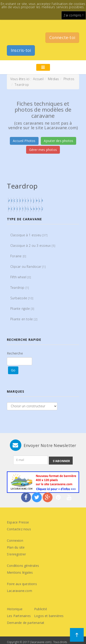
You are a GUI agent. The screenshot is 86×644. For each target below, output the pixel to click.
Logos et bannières (49, 616)
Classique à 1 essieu (29, 235)
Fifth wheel (21, 277)
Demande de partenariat (26, 623)
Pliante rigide (22, 309)
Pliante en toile (24, 319)
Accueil (38, 79)
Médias (53, 79)
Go (13, 370)
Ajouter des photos (59, 141)
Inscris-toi (21, 50)
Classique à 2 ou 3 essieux (33, 246)
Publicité (41, 609)
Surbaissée (22, 298)
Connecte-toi (62, 37)
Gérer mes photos (43, 150)
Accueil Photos (24, 141)
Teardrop (20, 288)
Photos (69, 79)
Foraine (18, 256)
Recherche (15, 353)
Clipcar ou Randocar (28, 267)
